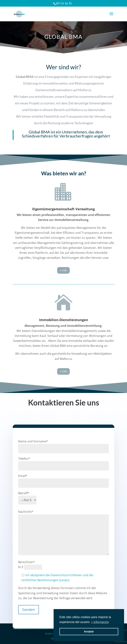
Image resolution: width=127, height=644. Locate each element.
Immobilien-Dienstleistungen (64, 320)
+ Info (63, 270)
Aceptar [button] (89, 632)
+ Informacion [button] (100, 622)
